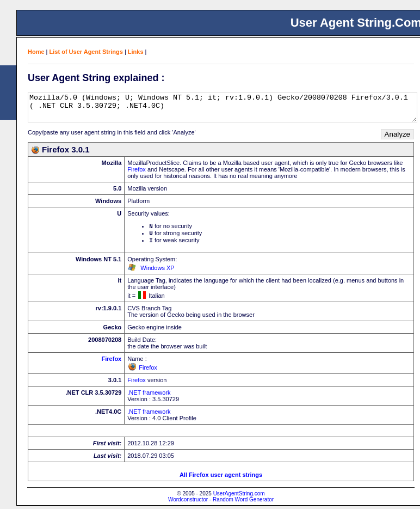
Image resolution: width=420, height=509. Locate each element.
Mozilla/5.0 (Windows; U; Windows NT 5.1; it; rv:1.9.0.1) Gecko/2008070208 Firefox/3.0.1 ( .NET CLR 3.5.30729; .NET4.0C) (223, 107)
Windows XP (157, 271)
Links (136, 52)
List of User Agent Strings (86, 52)
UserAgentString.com (239, 497)
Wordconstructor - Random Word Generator (221, 503)
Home (36, 52)
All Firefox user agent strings (221, 478)
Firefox (137, 169)
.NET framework (149, 396)
